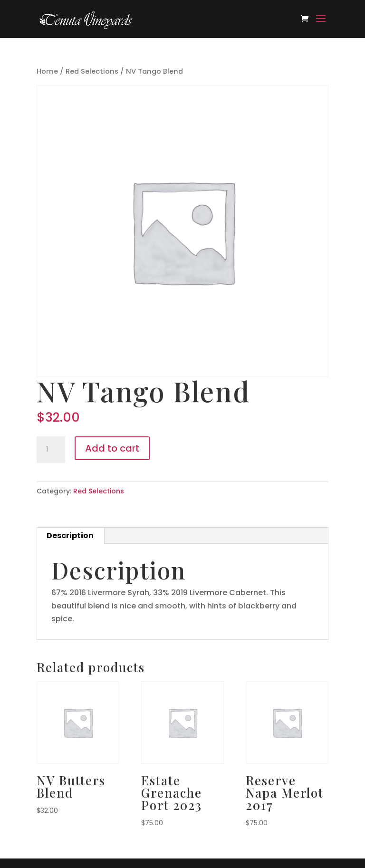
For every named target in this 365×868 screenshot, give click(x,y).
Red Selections (92, 71)
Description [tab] (70, 535)
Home (47, 71)
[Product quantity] (51, 450)
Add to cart (112, 448)
